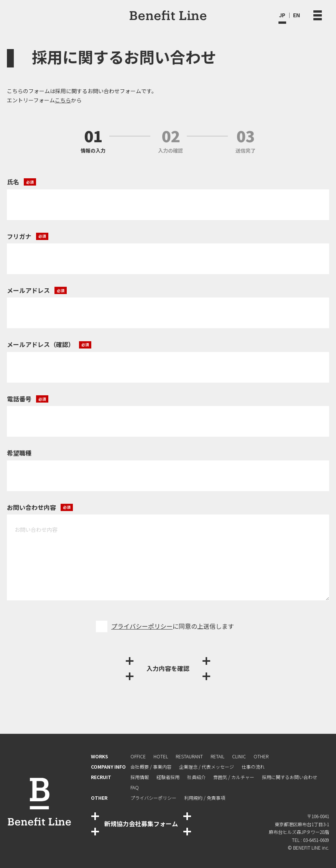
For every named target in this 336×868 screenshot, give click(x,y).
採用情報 (140, 777)
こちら (63, 100)
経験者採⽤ (168, 777)
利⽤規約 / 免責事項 (205, 798)
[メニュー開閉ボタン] (318, 15)
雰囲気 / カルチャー (234, 777)
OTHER (261, 756)
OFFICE (138, 756)
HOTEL (161, 756)
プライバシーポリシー (142, 626)
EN (296, 15)
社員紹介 (196, 777)
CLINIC (239, 756)
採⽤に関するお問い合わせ (290, 777)
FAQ (135, 787)
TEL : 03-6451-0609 (310, 840)
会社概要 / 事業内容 (151, 767)
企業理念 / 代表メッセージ (207, 767)
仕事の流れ (253, 767)
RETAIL (217, 756)
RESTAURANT (189, 756)
